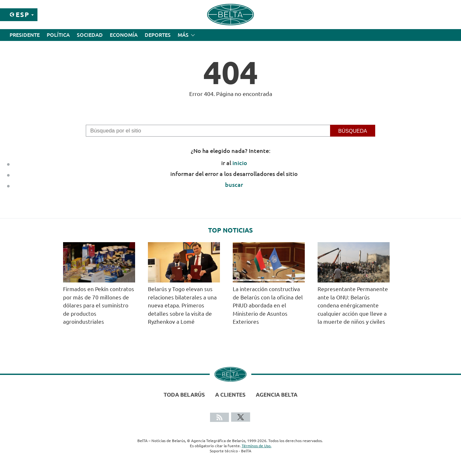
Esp (23, 15)
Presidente (25, 35)
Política (58, 35)
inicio (240, 163)
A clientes (230, 395)
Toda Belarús (184, 395)
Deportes (158, 35)
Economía (124, 35)
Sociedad (90, 35)
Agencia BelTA (277, 395)
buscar (234, 185)
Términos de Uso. (257, 446)
